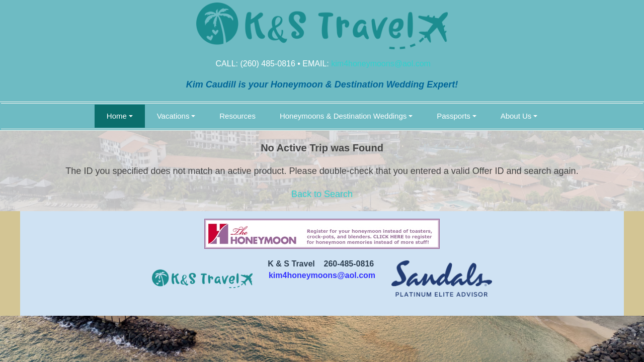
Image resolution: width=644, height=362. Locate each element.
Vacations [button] (173, 116)
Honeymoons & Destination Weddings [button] (343, 116)
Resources (237, 116)
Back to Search (322, 194)
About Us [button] (516, 116)
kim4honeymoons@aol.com (381, 64)
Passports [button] (454, 116)
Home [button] (117, 116)
